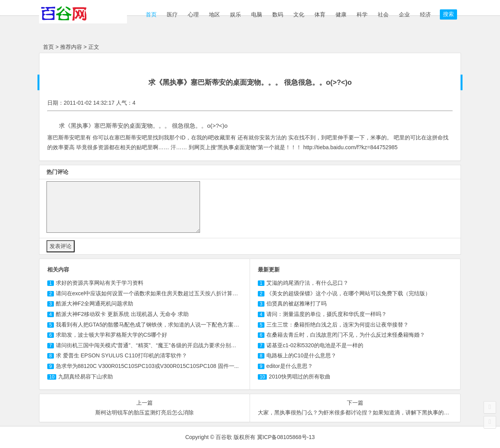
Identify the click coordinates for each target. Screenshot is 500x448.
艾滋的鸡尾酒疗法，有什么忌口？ (307, 283)
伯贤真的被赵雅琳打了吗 (296, 303)
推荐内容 (71, 47)
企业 (404, 14)
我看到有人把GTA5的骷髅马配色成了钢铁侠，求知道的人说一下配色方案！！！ (153, 325)
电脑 (257, 14)
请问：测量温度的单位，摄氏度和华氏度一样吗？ (327, 314)
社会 (383, 14)
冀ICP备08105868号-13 (286, 437)
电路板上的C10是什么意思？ (302, 355)
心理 (193, 14)
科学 (362, 14)
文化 (299, 14)
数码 (278, 14)
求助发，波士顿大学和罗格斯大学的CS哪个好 (112, 335)
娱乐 (236, 14)
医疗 (172, 14)
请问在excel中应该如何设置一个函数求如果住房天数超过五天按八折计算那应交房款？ (161, 293)
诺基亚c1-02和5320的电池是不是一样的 (315, 345)
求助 (86, 377)
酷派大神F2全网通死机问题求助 (95, 303)
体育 (320, 14)
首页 (150, 14)
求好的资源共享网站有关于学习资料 (100, 283)
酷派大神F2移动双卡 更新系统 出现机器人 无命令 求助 (122, 314)
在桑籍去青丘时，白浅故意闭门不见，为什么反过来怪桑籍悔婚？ (346, 335)
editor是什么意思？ (290, 366)
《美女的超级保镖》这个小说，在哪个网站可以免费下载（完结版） (348, 293)
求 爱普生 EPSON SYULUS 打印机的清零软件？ (121, 355)
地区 (214, 14)
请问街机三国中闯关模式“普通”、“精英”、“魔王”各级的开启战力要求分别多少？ (152, 345)
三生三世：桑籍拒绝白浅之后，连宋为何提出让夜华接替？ (337, 325)
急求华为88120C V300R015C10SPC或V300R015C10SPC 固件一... (147, 366)
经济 (425, 14)
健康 (341, 14)
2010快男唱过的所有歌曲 (299, 377)
